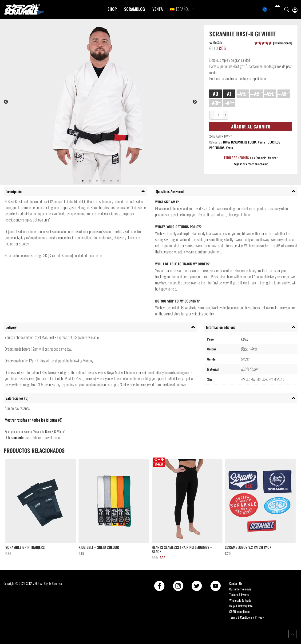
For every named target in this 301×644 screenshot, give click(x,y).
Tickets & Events (239, 595)
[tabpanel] (113, 102)
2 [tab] (90, 181)
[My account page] (295, 10)
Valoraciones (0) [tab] (17, 398)
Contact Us (236, 583)
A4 (229, 103)
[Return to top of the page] (293, 634)
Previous (6, 102)
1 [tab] (83, 181)
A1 (229, 93)
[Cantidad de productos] (219, 115)
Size (213, 87)
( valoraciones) (283, 43)
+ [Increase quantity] (226, 115)
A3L (216, 103)
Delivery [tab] (11, 327)
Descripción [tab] (14, 191)
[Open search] (287, 9)
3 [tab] (97, 181)
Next (195, 102)
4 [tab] (104, 181)
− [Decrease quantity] (212, 115)
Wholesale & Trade (240, 600)
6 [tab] (118, 181)
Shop (112, 9)
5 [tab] (111, 181)
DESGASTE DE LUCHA (244, 142)
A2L (270, 93)
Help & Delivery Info (241, 606)
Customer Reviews (240, 589)
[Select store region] (267, 9)
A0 (216, 93)
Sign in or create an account (251, 164)
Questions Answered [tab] (170, 191)
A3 (284, 93)
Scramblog (135, 9)
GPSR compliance (240, 611)
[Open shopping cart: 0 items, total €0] (278, 10)
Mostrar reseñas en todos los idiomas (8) (33, 420)
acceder (19, 437)
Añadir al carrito (251, 127)
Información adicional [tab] (221, 327)
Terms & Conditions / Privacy (246, 617)
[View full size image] (113, 102)
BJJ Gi (226, 142)
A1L (243, 93)
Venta (158, 9)
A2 (257, 93)
